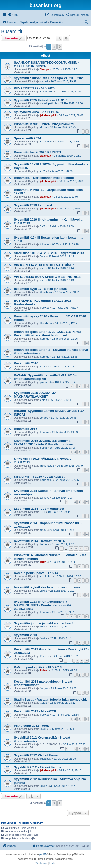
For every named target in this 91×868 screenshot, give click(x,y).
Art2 (42, 171)
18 (86, 548)
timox (43, 530)
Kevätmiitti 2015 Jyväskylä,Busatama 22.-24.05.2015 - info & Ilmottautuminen (43, 442)
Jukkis (44, 591)
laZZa (43, 544)
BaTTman (46, 142)
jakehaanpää (48, 115)
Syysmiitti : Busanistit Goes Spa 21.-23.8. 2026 (49, 78)
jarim (43, 562)
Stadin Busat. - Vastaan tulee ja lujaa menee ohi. (50, 699)
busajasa (45, 759)
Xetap (44, 400)
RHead (44, 670)
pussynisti (46, 382)
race (43, 268)
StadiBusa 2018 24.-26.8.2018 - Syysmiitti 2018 (49, 253)
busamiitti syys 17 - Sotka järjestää (40, 289)
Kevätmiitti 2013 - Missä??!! (35, 711)
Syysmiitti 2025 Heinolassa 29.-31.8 (41, 100)
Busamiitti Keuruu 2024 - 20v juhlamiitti (44, 124)
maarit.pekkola (49, 103)
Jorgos (44, 418)
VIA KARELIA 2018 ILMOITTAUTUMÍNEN (44, 265)
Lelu (43, 626)
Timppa (45, 69)
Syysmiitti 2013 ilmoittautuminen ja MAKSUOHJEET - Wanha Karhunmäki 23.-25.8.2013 (42, 605)
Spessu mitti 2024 (27, 138)
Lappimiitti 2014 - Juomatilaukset (39, 509)
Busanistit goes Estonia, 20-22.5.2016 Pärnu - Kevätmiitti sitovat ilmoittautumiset (48, 334)
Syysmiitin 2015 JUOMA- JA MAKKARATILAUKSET (35, 395)
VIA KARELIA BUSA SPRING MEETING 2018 (47, 277)
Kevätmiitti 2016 (26, 363)
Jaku (43, 729)
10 (86, 661)
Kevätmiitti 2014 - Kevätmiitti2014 (39, 541)
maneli (44, 81)
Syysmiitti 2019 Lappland (33, 205)
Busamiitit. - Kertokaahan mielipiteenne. (44, 178)
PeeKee (45, 308)
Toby (43, 256)
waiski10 (45, 156)
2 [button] (54, 47)
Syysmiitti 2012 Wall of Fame (36, 755)
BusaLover (46, 92)
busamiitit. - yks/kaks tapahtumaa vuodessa (47, 587)
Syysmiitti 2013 (25, 635)
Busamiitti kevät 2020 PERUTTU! (39, 152)
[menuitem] (13, 15)
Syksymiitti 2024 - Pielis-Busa (36, 112)
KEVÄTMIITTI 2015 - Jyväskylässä (40, 477)
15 (71, 548)
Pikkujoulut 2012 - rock (31, 726)
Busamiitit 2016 (26, 429)
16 (76, 548)
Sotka (43, 448)
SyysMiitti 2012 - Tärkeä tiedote (38, 767)
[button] (60, 47)
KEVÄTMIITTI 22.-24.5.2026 (34, 88)
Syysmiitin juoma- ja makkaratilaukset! (43, 623)
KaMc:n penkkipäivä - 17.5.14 (36, 573)
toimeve (45, 244)
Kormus (45, 339)
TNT (43, 226)
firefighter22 (47, 466)
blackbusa (46, 292)
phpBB (43, 855)
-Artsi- (44, 127)
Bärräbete (46, 480)
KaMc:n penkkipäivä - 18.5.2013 (38, 667)
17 (81, 548)
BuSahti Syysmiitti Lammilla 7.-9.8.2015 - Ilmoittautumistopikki (45, 377)
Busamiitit (12, 31)
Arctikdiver (46, 576)
